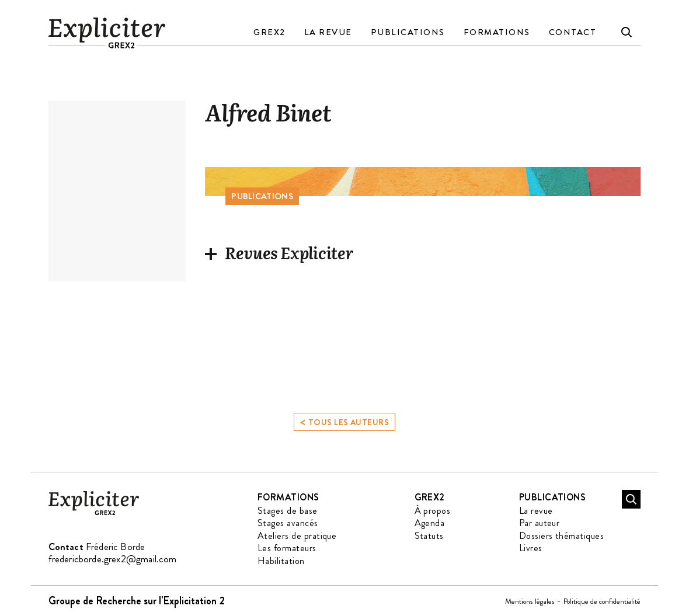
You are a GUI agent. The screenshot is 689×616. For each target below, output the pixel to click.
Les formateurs (287, 548)
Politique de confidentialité (602, 601)
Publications (408, 32)
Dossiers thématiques (562, 536)
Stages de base (288, 511)
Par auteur (540, 523)
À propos (433, 511)
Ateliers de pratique (297, 536)
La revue (328, 32)
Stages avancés (288, 523)
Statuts (429, 536)
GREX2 (269, 32)
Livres (531, 548)
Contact (573, 32)
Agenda (430, 523)
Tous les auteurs (344, 422)
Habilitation (281, 561)
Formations (497, 32)
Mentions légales (530, 601)
